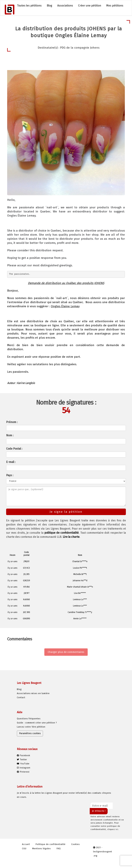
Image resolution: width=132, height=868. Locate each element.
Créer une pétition (90, 6)
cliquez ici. (113, 829)
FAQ (59, 849)
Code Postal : (14, 449)
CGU (24, 849)
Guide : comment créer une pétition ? (37, 723)
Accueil (26, 844)
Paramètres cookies (30, 733)
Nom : (10, 435)
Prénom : (12, 422)
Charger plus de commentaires (66, 652)
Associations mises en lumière (33, 693)
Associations (65, 6)
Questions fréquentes (29, 719)
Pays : (10, 475)
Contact (21, 698)
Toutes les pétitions (29, 6)
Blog (49, 6)
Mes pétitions (115, 6)
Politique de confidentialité (51, 844)
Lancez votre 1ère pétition (31, 727)
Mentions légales (42, 849)
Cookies (76, 844)
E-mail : (11, 462)
